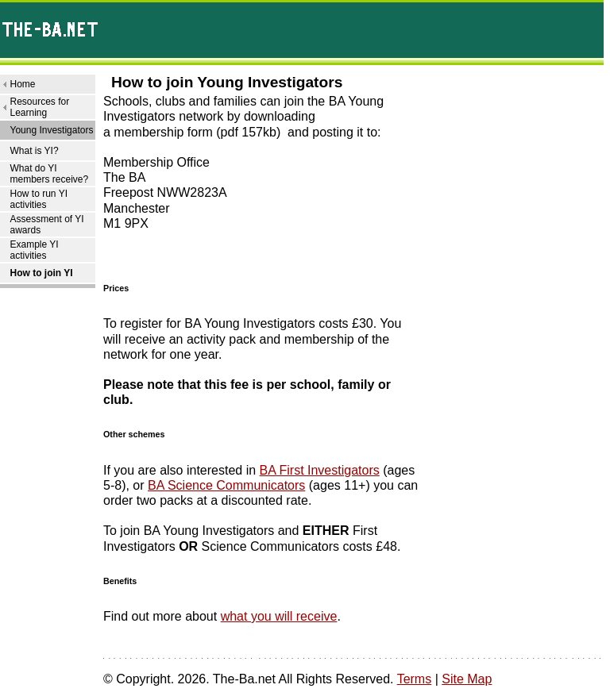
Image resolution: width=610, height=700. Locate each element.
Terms (415, 679)
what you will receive (279, 616)
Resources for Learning (39, 107)
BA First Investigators (320, 470)
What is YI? (34, 151)
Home (22, 84)
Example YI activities (34, 250)
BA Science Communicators (226, 485)
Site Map (467, 679)
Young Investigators (51, 130)
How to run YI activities (38, 199)
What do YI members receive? (49, 174)
